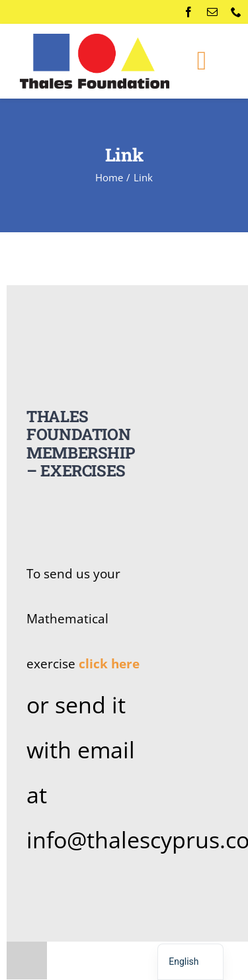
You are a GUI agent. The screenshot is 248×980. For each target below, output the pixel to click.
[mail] (212, 12)
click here (109, 663)
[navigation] (190, 962)
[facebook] (188, 12)
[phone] (236, 12)
